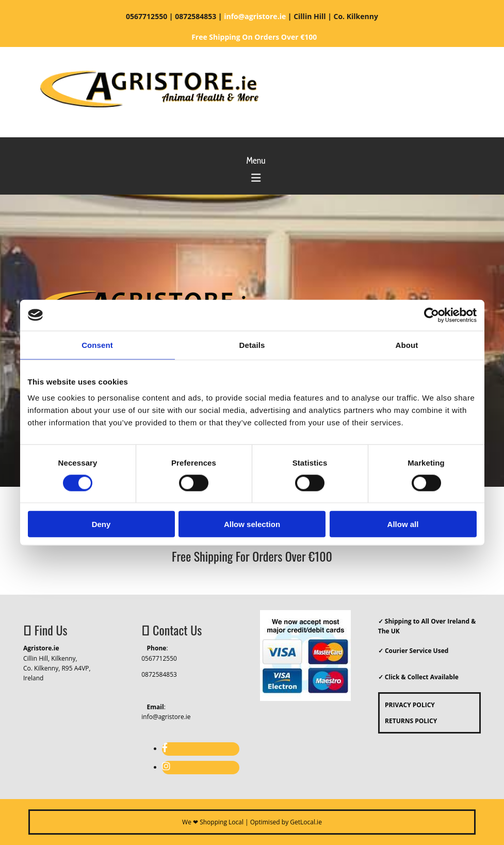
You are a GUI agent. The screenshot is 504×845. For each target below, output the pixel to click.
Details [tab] (252, 345)
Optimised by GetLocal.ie (286, 822)
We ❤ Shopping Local (213, 822)
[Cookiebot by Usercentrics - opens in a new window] (432, 315)
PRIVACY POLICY (407, 705)
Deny (101, 524)
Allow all (403, 524)
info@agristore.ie (166, 717)
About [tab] (407, 345)
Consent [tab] (97, 345)
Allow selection (252, 524)
